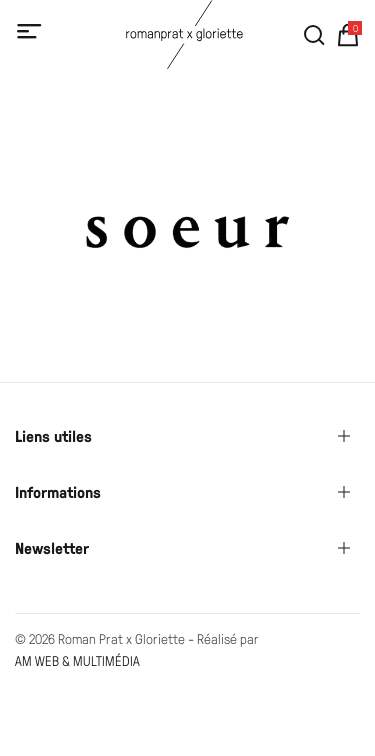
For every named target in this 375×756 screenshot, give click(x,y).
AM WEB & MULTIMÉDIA (77, 660)
